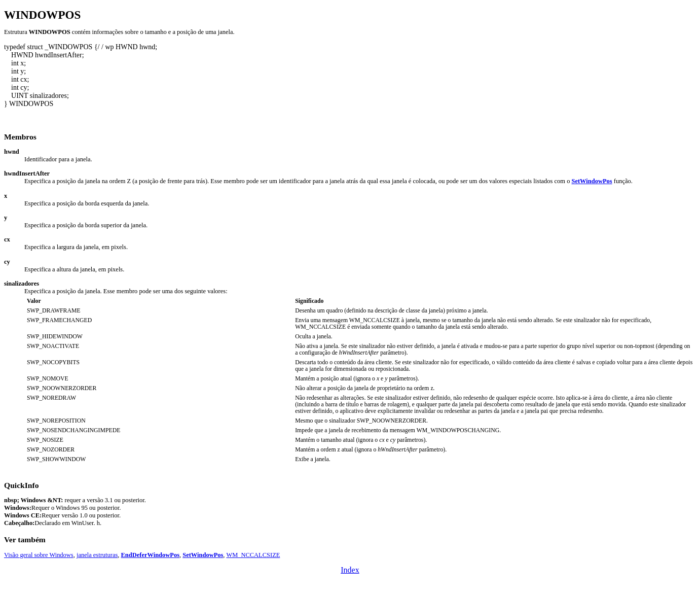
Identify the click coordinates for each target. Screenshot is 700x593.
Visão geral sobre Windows (39, 555)
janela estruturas (97, 555)
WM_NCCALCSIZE (253, 555)
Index (350, 570)
